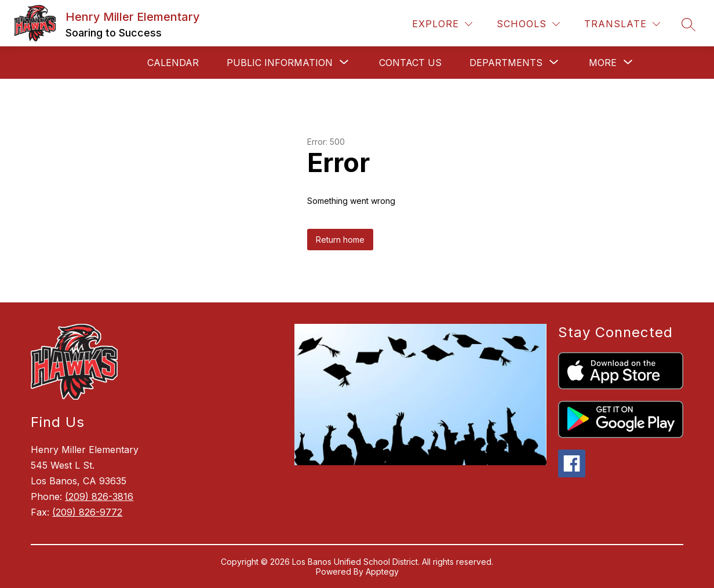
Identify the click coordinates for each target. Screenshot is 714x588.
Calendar (173, 63)
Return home (340, 240)
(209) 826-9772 (87, 512)
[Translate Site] (622, 24)
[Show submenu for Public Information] (280, 63)
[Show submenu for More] (603, 63)
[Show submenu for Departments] (506, 63)
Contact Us (410, 63)
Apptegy (382, 571)
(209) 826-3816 (99, 496)
